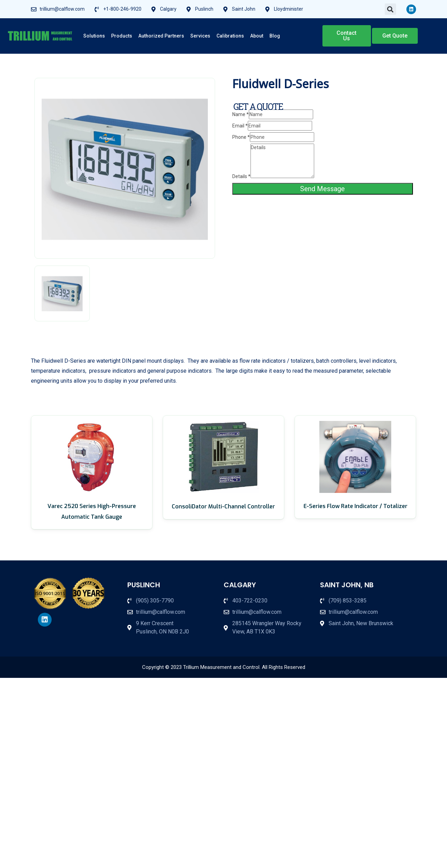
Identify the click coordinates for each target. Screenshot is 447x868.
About (257, 36)
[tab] (62, 293)
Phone (241, 137)
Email (240, 126)
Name (241, 114)
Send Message (322, 189)
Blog (275, 36)
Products (122, 36)
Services (200, 36)
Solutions (94, 36)
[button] (390, 9)
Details (241, 176)
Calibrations (230, 36)
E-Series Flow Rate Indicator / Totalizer (355, 506)
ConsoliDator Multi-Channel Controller (223, 507)
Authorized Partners (161, 36)
